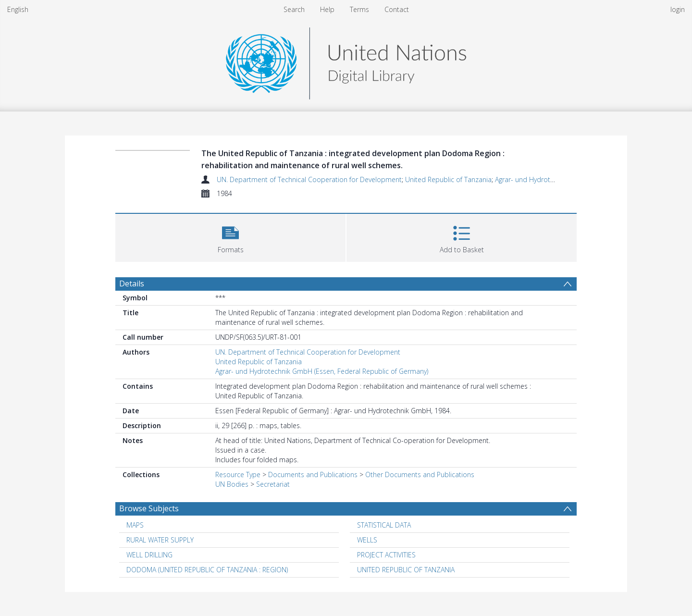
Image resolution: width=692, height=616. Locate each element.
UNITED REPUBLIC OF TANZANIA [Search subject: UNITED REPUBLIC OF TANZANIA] (406, 570)
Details (132, 283)
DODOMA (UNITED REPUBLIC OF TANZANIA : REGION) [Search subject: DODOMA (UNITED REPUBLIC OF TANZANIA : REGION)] (207, 570)
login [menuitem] (678, 9)
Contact (397, 9)
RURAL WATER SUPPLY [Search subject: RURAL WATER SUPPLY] (160, 540)
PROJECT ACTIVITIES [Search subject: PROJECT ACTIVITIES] (386, 555)
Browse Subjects (149, 508)
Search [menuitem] (294, 9)
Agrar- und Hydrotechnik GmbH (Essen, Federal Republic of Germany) (322, 371)
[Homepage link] (346, 61)
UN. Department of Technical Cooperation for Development (309, 179)
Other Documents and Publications (420, 474)
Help (327, 9)
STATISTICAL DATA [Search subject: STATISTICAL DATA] (384, 525)
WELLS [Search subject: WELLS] (367, 540)
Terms (359, 9)
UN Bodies (232, 484)
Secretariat (273, 484)
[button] (230, 237)
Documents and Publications (313, 474)
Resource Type (238, 474)
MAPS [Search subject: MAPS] (135, 525)
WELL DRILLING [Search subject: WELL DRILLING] (149, 555)
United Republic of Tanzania (448, 179)
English (18, 9)
